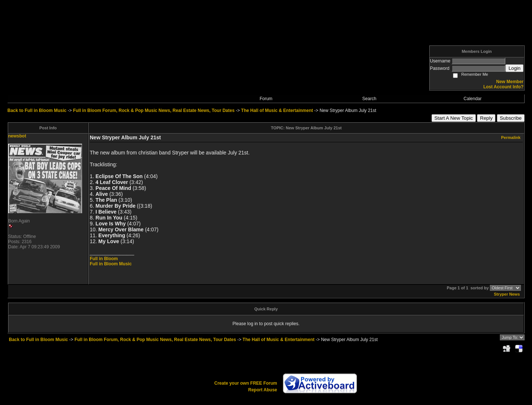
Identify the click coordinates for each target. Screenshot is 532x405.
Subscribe (511, 118)
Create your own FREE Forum (246, 383)
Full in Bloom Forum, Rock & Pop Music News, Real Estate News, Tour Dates (154, 110)
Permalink (511, 137)
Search (369, 99)
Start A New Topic (454, 118)
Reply (486, 118)
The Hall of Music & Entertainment (277, 110)
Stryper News (507, 294)
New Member (510, 82)
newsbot (17, 136)
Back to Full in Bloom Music (37, 110)
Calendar (473, 99)
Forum (266, 99)
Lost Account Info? (503, 87)
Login (514, 68)
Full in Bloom (104, 259)
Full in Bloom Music (111, 264)
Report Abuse (263, 390)
